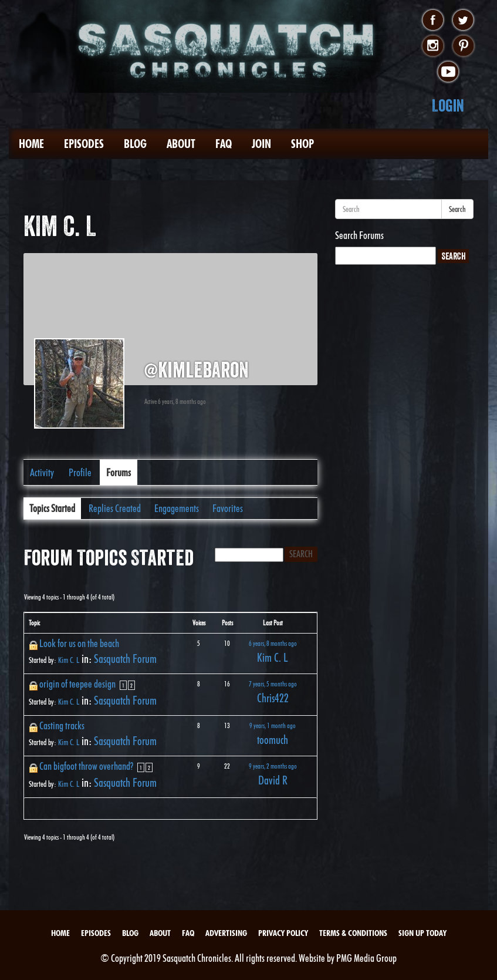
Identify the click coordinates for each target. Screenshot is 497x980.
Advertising (226, 933)
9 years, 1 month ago (273, 725)
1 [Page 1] (123, 685)
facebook (433, 21)
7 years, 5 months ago (273, 684)
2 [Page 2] (131, 685)
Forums (119, 472)
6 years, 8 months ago (273, 643)
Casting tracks (62, 725)
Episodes (84, 144)
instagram (433, 46)
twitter (463, 21)
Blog (135, 144)
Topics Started (52, 508)
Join (261, 144)
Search (457, 209)
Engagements (177, 508)
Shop (302, 144)
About (181, 144)
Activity (42, 472)
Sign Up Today (422, 933)
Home (31, 144)
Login (448, 105)
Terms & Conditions (353, 933)
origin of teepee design (77, 684)
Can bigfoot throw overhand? (86, 766)
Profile (80, 472)
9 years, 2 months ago (273, 766)
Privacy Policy (283, 933)
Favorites (228, 508)
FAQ (224, 144)
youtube (448, 72)
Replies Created (115, 508)
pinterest (463, 46)
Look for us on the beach (79, 643)
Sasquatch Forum (125, 659)
